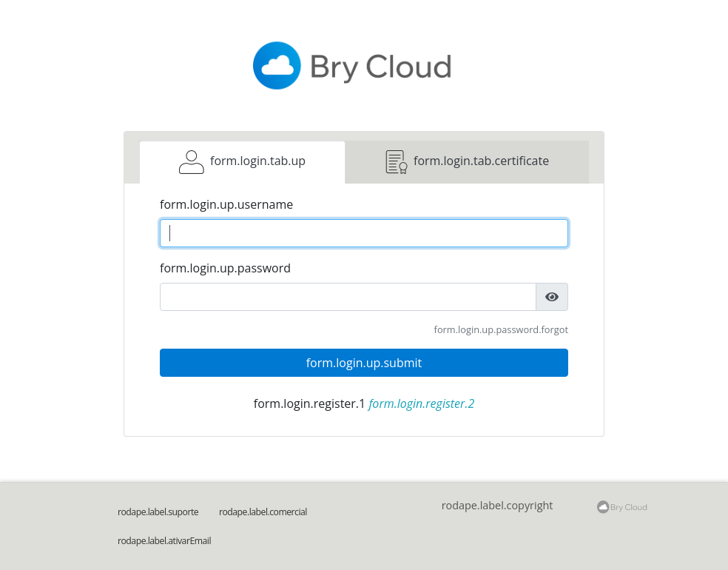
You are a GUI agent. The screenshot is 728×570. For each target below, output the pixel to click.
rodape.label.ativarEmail (164, 541)
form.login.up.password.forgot (501, 329)
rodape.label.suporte (158, 512)
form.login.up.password (225, 268)
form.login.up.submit (364, 363)
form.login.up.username (226, 204)
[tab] (242, 162)
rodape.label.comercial (263, 512)
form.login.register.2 (421, 403)
